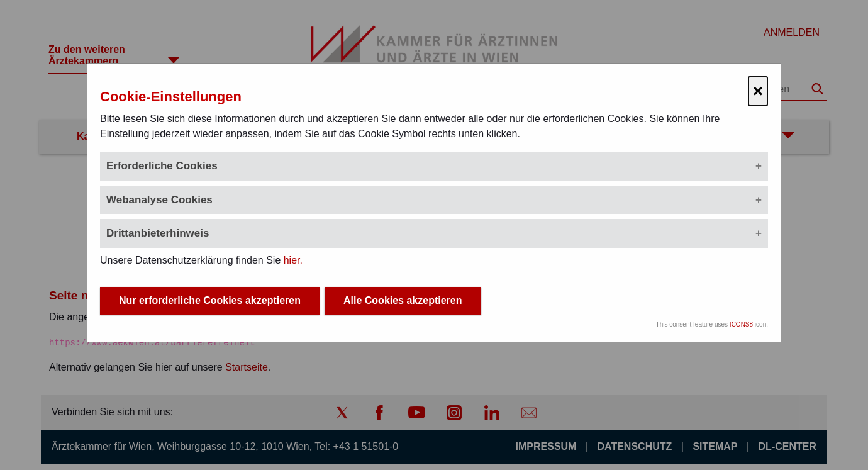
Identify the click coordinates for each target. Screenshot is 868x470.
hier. (293, 260)
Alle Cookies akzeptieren (403, 300)
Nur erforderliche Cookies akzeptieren (210, 300)
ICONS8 (741, 324)
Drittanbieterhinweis (158, 233)
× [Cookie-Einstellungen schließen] (758, 91)
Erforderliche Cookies (162, 166)
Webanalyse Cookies (159, 200)
